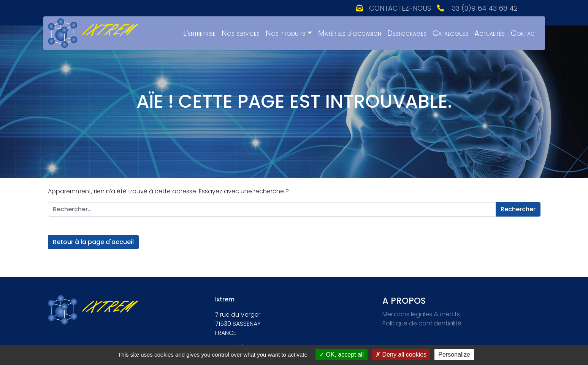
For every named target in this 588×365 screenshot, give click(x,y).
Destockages (407, 33)
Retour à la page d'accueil (93, 242)
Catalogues (450, 33)
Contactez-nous (400, 8)
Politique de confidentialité (422, 323)
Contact (524, 33)
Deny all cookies (401, 355)
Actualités (490, 33)
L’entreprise (199, 33)
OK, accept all (342, 355)
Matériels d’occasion (350, 33)
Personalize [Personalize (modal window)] (454, 355)
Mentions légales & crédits (421, 314)
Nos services (241, 33)
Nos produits (285, 33)
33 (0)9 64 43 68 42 (485, 8)
